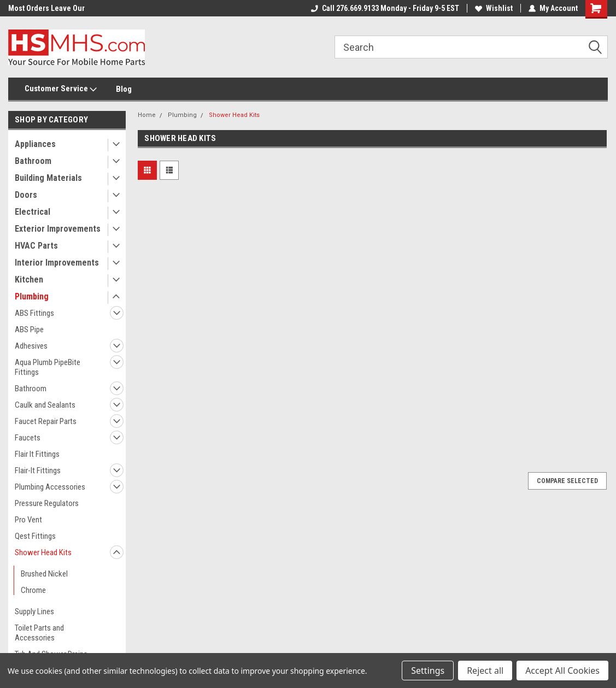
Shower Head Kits (43, 552)
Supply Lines (34, 611)
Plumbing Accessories (50, 487)
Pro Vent (28, 520)
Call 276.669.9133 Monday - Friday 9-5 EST (385, 8)
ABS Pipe (29, 330)
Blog (124, 89)
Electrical (33, 212)
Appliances (35, 144)
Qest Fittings (35, 536)
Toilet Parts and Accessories (39, 633)
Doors (26, 195)
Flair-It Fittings (38, 471)
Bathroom (33, 161)
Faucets (28, 438)
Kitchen (29, 280)
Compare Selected (567, 481)
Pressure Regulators (47, 503)
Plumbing (32, 296)
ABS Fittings (34, 313)
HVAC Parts (36, 246)
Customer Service (61, 89)
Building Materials (48, 178)
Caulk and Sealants (45, 405)
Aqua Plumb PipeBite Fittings (48, 367)
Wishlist (494, 8)
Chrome (33, 590)
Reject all (485, 671)
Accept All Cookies (562, 671)
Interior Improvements (57, 263)
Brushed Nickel (44, 574)
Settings (428, 671)
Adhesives (31, 346)
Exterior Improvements (58, 229)
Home (147, 115)
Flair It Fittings (37, 454)
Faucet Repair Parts (46, 421)
